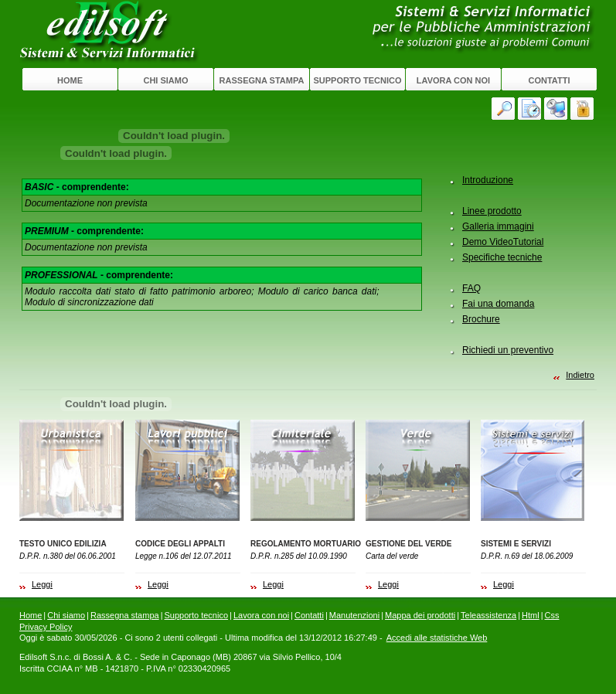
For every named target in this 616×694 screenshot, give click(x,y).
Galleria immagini (498, 226)
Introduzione (488, 180)
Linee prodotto (492, 211)
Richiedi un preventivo (508, 350)
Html (531, 615)
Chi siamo (165, 80)
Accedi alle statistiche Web (437, 638)
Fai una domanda (498, 304)
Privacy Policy (46, 627)
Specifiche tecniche (502, 257)
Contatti (550, 80)
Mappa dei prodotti (420, 615)
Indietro (580, 375)
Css (552, 615)
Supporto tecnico (357, 80)
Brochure (481, 319)
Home (70, 80)
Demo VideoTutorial (503, 242)
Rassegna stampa (262, 80)
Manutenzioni (354, 615)
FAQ (471, 288)
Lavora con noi (453, 80)
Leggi (42, 584)
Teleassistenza (488, 615)
